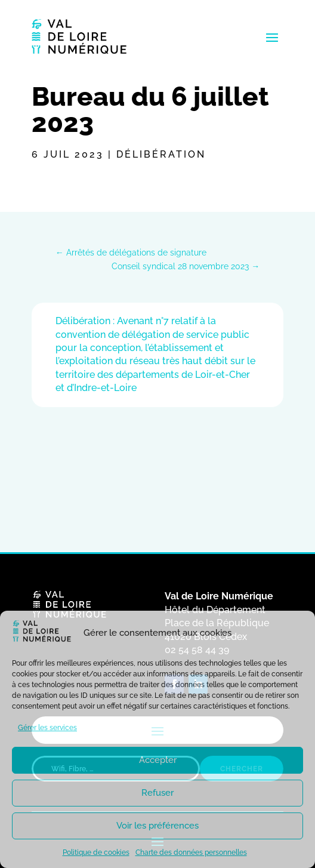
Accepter (158, 760)
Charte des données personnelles (191, 852)
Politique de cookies (96, 852)
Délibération (161, 154)
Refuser (157, 793)
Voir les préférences (157, 826)
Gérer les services (47, 728)
